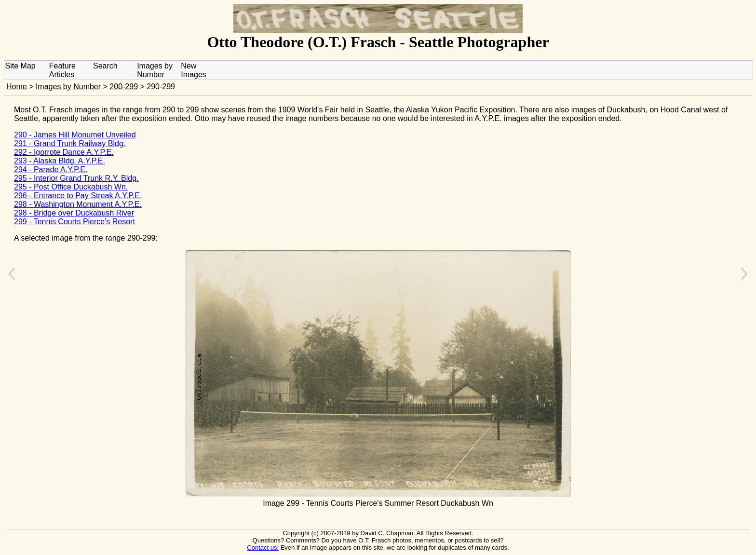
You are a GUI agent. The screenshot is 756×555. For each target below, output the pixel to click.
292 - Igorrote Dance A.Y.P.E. (64, 152)
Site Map (20, 66)
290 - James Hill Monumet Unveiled (75, 135)
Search (105, 66)
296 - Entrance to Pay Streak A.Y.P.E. (78, 196)
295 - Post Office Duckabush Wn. (71, 187)
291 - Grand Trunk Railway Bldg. (70, 143)
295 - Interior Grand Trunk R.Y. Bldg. (76, 178)
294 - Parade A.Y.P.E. (51, 169)
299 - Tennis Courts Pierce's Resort (74, 222)
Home (17, 87)
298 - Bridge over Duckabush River (74, 213)
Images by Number (155, 70)
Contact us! (263, 548)
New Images (193, 70)
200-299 (124, 87)
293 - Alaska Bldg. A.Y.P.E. (60, 161)
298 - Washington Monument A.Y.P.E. (78, 204)
